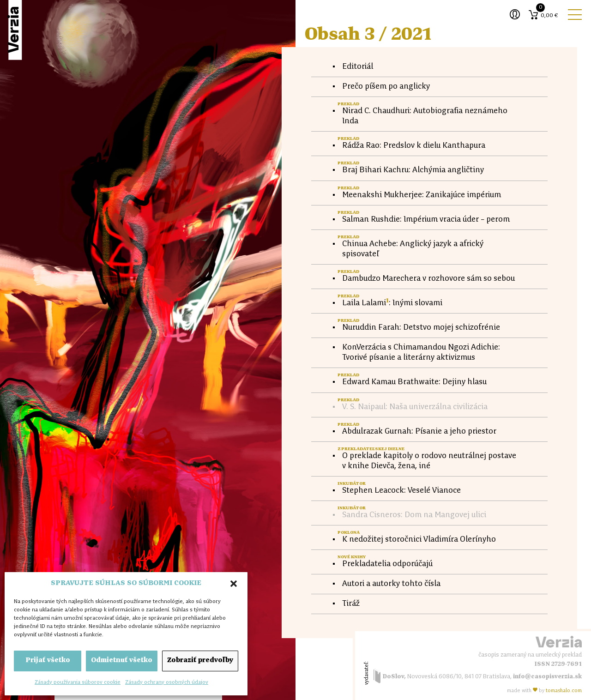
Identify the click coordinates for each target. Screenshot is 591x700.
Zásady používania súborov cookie (78, 682)
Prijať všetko (48, 661)
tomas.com (564, 691)
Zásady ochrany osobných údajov (167, 682)
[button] (234, 584)
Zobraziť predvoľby (200, 661)
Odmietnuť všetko (122, 661)
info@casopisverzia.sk (547, 677)
